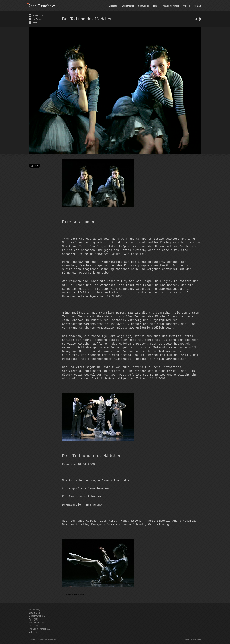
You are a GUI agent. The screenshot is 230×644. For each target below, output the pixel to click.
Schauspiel (143, 6)
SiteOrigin (197, 639)
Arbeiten (33, 610)
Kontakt (198, 6)
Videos (186, 6)
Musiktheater (128, 6)
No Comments (39, 19)
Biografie (113, 6)
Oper (31, 619)
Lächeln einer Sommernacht (200, 19)
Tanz (155, 6)
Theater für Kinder (170, 6)
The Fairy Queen (196, 19)
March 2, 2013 (39, 16)
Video (31, 632)
